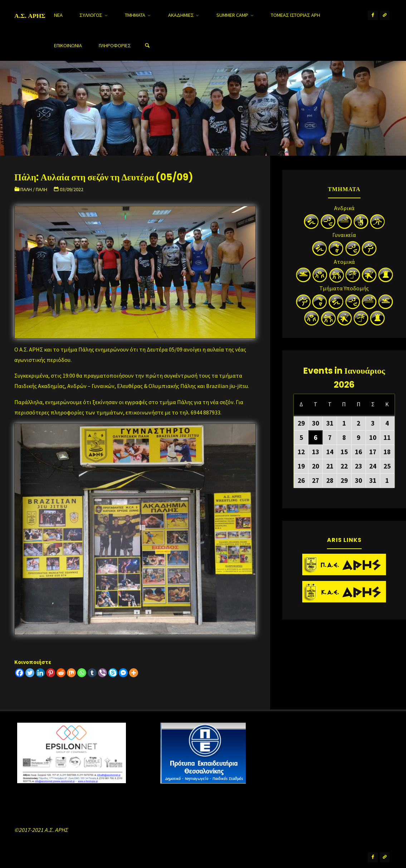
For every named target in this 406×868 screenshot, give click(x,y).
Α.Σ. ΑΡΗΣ (30, 15)
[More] (134, 673)
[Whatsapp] (82, 673)
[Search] (147, 46)
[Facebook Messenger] (123, 673)
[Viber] (102, 673)
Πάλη (26, 189)
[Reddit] (61, 673)
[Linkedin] (40, 673)
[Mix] (71, 673)
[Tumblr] (92, 673)
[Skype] (113, 673)
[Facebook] (19, 673)
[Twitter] (30, 673)
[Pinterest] (51, 673)
